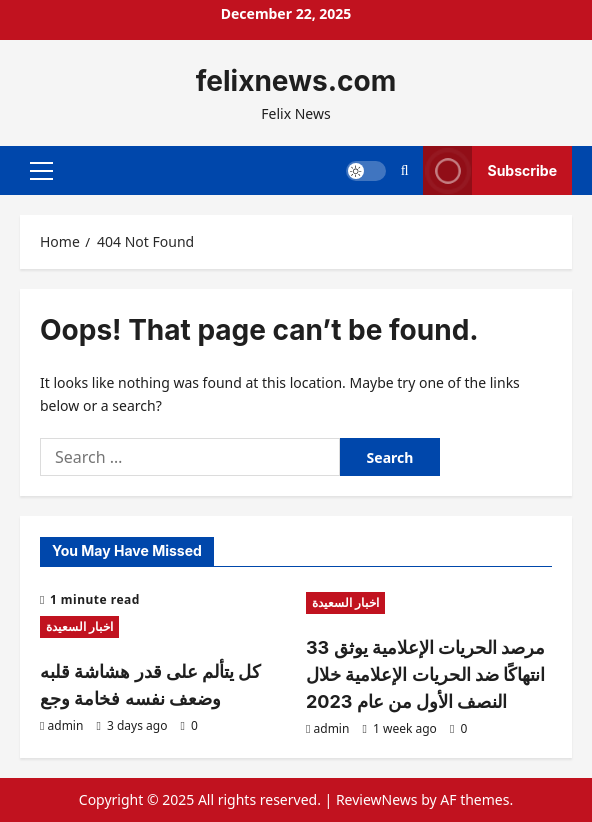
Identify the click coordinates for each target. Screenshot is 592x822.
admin (66, 725)
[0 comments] (189, 725)
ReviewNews (377, 799)
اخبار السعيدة (79, 626)
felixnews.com (296, 81)
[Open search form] (405, 170)
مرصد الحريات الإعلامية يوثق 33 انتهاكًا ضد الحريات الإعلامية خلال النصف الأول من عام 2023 (425, 674)
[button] (41, 170)
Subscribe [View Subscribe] (490, 170)
